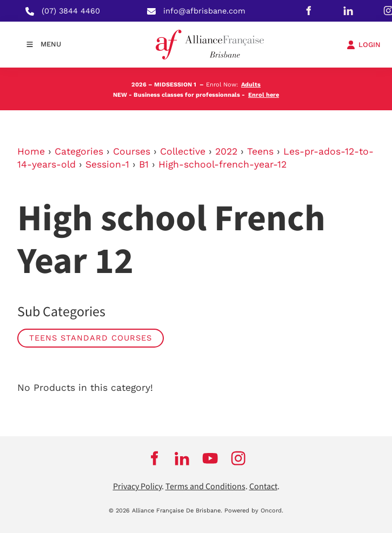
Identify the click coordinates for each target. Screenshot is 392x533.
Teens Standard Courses (91, 338)
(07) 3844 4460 (71, 11)
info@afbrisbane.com (204, 11)
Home (31, 151)
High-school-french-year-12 (222, 164)
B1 (144, 164)
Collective (183, 151)
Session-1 (107, 164)
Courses (132, 151)
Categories (79, 151)
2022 (226, 151)
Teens (260, 151)
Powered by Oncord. (254, 511)
